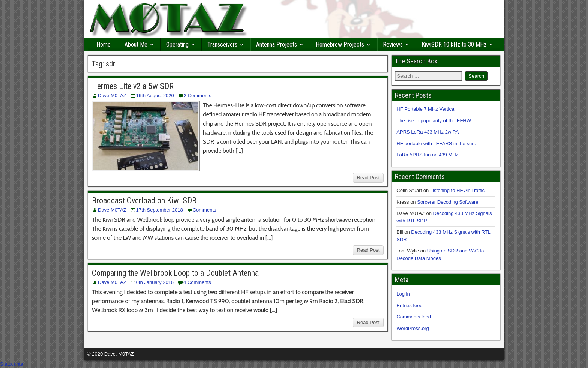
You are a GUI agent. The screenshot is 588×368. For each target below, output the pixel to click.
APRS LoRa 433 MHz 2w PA (427, 132)
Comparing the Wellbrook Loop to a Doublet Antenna (175, 273)
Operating (177, 44)
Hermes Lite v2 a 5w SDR (133, 86)
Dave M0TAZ (112, 95)
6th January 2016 (155, 282)
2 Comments (198, 95)
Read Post (368, 178)
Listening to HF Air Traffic (457, 190)
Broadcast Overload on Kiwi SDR (144, 201)
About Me (136, 44)
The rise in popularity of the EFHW (434, 121)
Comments (205, 210)
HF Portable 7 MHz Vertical (426, 109)
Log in (403, 294)
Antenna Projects (277, 44)
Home (103, 44)
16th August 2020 (155, 95)
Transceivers (222, 44)
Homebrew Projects (340, 44)
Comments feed (414, 317)
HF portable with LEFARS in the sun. (436, 143)
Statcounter (13, 364)
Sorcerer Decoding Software (448, 202)
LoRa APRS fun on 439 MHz (427, 155)
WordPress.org (412, 328)
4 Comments (197, 282)
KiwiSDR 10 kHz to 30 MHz (454, 44)
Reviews (393, 44)
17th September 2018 (160, 210)
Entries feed (409, 306)
